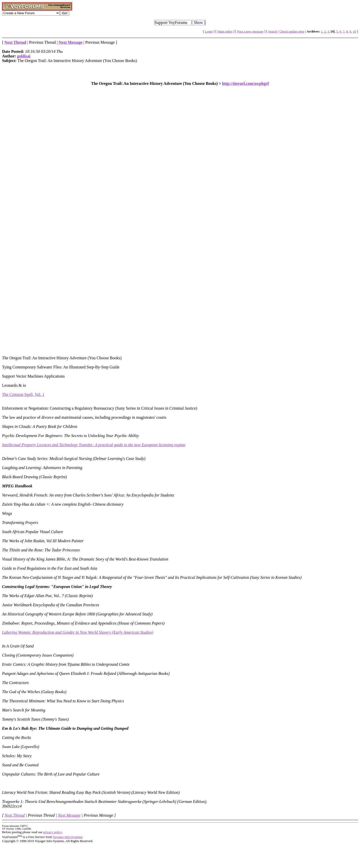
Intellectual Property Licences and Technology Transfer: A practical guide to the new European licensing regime (94, 445)
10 (354, 31)
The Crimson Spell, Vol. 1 (23, 394)
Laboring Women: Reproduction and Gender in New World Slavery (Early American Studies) (78, 632)
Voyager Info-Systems (68, 837)
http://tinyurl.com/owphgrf (246, 83)
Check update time (292, 31)
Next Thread (15, 815)
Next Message (69, 815)
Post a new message (250, 31)
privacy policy (53, 832)
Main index (225, 31)
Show (198, 22)
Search (273, 31)
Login (209, 31)
